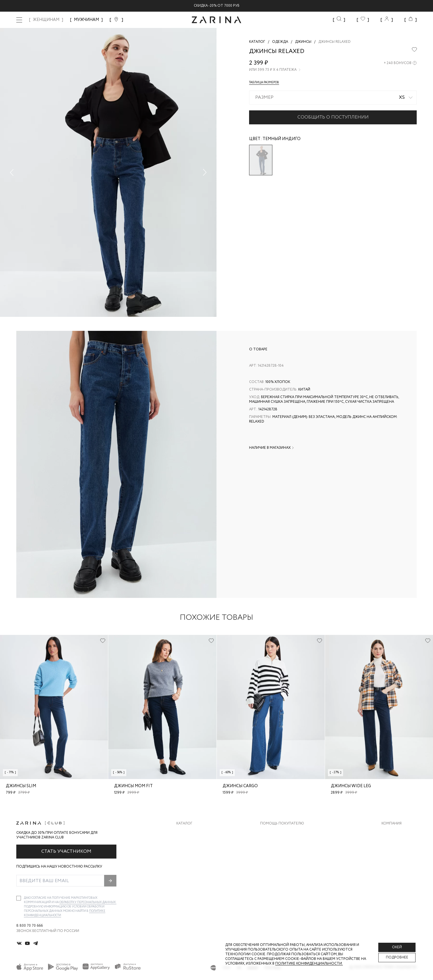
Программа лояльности (284, 867)
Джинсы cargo (240, 786)
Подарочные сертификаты (287, 879)
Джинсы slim (21, 786)
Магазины (391, 879)
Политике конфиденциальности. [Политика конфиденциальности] (309, 964)
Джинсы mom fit (133, 786)
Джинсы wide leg (351, 786)
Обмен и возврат (277, 844)
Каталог (184, 824)
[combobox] (333, 98)
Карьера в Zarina (397, 844)
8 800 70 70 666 (30, 926)
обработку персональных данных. (88, 902)
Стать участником (66, 851)
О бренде (390, 832)
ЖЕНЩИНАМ (46, 20)
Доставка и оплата (279, 832)
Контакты (391, 856)
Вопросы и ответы (279, 856)
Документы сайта (278, 891)
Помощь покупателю (282, 824)
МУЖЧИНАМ (86, 20)
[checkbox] (19, 898)
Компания (392, 824)
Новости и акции (399, 867)
